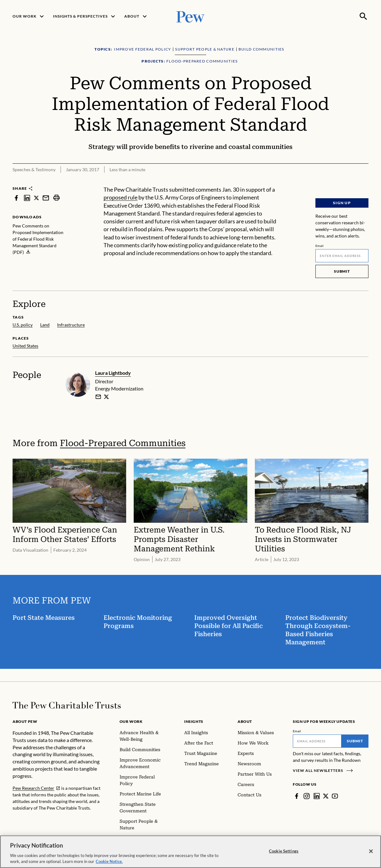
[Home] (67, 705)
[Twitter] (326, 796)
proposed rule (121, 197)
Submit (342, 271)
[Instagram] (307, 796)
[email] (98, 397)
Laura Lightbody (113, 373)
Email (320, 246)
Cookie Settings (284, 851)
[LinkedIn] (317, 796)
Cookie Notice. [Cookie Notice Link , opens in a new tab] (109, 862)
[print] (56, 198)
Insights (194, 721)
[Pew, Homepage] (190, 16)
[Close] (371, 852)
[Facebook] (297, 796)
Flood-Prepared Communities (123, 443)
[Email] (342, 256)
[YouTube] (335, 796)
